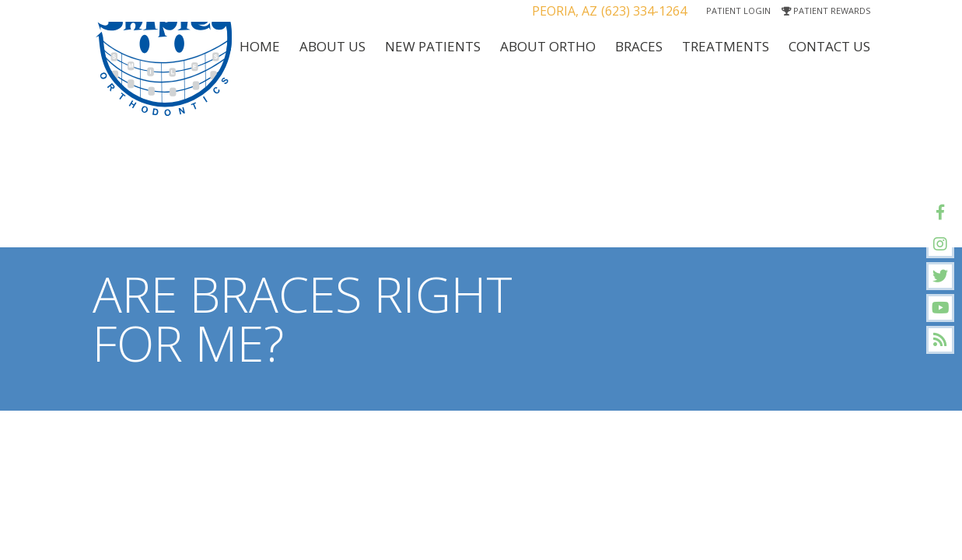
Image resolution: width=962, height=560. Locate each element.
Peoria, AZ (565, 11)
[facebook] (940, 212)
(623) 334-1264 (644, 11)
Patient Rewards (826, 10)
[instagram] (940, 244)
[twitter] (940, 276)
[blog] (940, 340)
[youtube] (940, 308)
